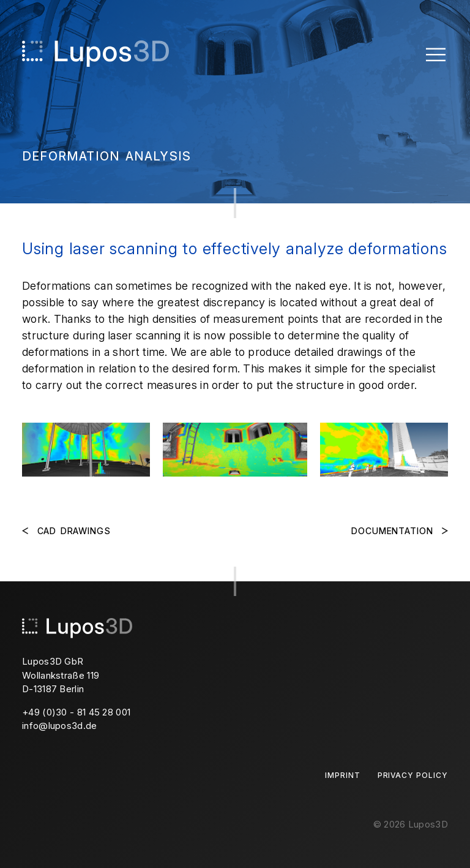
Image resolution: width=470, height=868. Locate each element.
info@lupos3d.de (60, 726)
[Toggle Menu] (436, 54)
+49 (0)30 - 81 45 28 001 (76, 712)
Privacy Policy (413, 775)
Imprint (343, 775)
